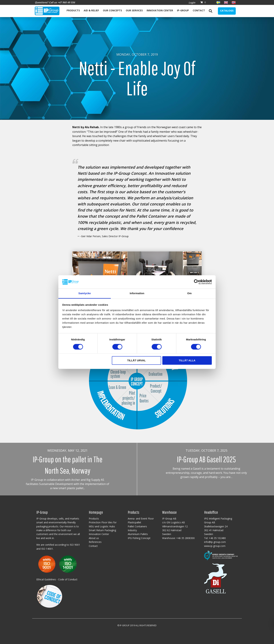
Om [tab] (189, 293)
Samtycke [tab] (85, 293)
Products (73, 10)
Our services (134, 10)
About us (94, 538)
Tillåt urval (136, 361)
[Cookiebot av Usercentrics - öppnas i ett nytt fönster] (197, 282)
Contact (199, 10)
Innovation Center (160, 10)
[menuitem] (73, 11)
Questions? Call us (55, 2)
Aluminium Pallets (138, 534)
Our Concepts (112, 10)
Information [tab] (137, 293)
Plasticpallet (134, 522)
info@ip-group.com (215, 542)
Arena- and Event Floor (141, 519)
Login (192, 3)
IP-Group (183, 10)
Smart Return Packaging (102, 530)
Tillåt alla (187, 361)
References (95, 542)
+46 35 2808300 (185, 538)
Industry (132, 530)
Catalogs (227, 11)
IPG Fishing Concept (139, 538)
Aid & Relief (91, 10)
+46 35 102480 (217, 538)
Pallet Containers (137, 526)
